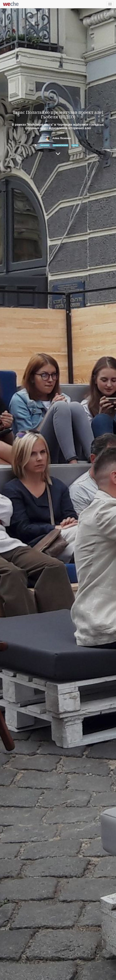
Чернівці (75, 145)
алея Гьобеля (45, 145)
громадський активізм (61, 145)
